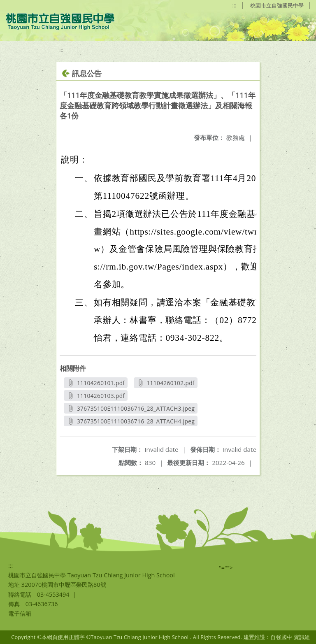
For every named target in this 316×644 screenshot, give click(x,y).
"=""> (226, 568)
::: (235, 5)
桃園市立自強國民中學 (277, 5)
